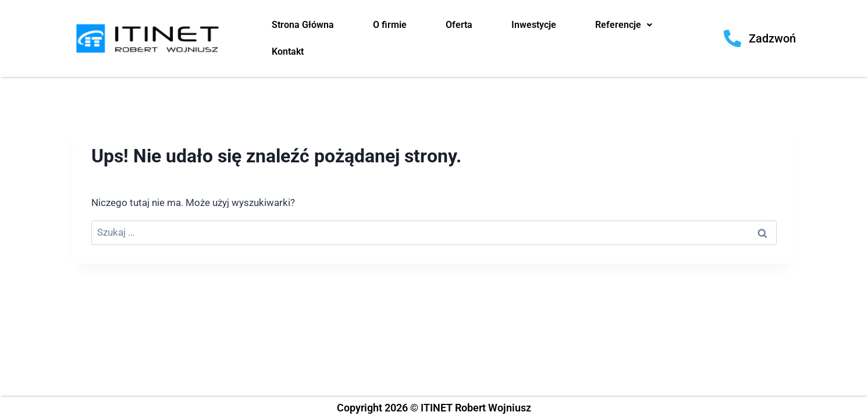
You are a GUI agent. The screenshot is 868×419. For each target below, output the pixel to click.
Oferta (459, 25)
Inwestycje (534, 25)
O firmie (390, 25)
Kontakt (288, 52)
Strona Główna (303, 25)
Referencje (624, 25)
